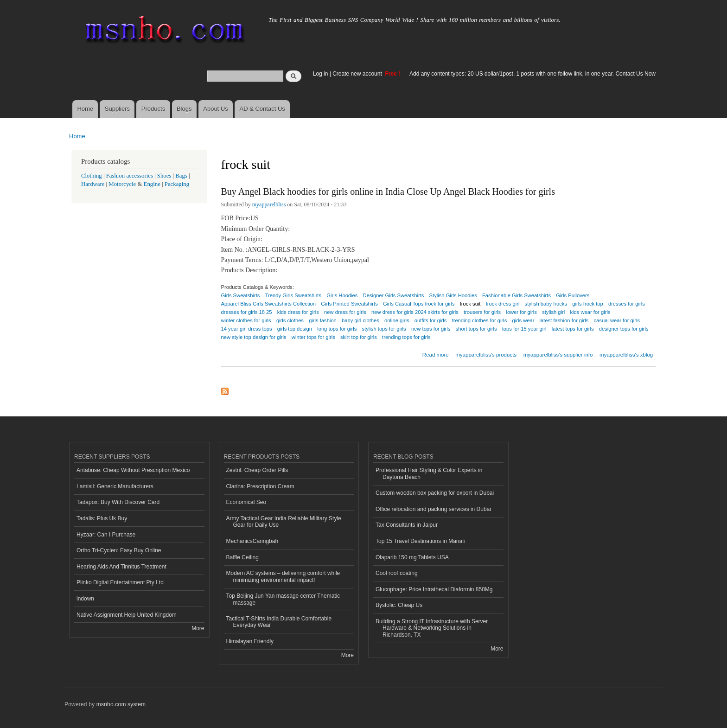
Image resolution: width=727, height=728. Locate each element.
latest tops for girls (573, 329)
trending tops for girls (406, 337)
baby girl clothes (360, 320)
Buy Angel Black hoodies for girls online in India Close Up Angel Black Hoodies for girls (388, 192)
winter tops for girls (313, 337)
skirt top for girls (359, 337)
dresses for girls (627, 304)
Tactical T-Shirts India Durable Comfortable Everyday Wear (279, 622)
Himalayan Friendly (250, 641)
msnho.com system (121, 704)
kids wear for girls (590, 312)
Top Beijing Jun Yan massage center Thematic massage (283, 599)
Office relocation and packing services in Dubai (433, 509)
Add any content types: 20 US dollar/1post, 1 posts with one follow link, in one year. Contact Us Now (532, 74)
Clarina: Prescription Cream (260, 486)
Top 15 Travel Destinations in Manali (420, 541)
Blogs (184, 109)
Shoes (164, 176)
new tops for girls (431, 329)
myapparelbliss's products (486, 355)
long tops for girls (337, 329)
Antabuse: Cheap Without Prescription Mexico (133, 470)
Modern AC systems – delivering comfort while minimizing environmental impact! (283, 576)
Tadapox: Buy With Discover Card (118, 502)
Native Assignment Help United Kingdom (127, 615)
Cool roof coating (397, 573)
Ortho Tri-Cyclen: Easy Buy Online (119, 550)
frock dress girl (503, 304)
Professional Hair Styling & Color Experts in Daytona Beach (429, 473)
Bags (181, 176)
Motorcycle (122, 184)
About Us (215, 109)
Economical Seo (246, 502)
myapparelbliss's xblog (626, 355)
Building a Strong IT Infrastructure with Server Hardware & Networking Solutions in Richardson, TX (432, 628)
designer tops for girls (624, 329)
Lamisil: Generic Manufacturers (115, 486)
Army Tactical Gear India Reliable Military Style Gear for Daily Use (284, 522)
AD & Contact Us (262, 109)
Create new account (358, 74)
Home (85, 109)
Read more (436, 354)
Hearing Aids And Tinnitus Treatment (121, 567)
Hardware (93, 184)
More (198, 628)
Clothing (92, 176)
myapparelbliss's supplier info (558, 355)
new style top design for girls (254, 337)
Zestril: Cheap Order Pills (257, 470)
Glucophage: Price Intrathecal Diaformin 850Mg (434, 589)
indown (85, 599)
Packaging (177, 184)
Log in (321, 74)
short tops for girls (476, 329)
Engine (152, 184)
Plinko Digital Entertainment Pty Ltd (120, 582)
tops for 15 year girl (524, 329)
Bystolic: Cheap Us (399, 605)
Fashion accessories (130, 176)
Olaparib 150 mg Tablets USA (412, 557)
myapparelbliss (269, 204)
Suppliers (117, 109)
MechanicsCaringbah (252, 541)
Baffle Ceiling (242, 557)
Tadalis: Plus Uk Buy (102, 518)
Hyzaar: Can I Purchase (106, 535)
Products (153, 109)
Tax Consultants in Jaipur (407, 525)
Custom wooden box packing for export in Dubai (435, 493)
